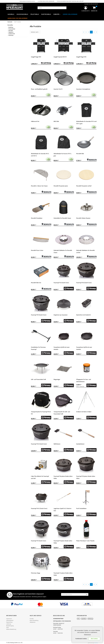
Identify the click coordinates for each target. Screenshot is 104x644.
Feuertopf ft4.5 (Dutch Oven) (39, 508)
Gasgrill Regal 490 (36, 57)
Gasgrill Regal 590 (81, 57)
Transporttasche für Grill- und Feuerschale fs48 (62, 413)
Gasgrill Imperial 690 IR (60, 57)
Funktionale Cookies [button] (81, 639)
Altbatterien (33, 622)
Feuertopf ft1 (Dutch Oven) (38, 541)
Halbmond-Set (35, 121)
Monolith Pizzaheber (37, 218)
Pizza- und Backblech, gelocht (39, 89)
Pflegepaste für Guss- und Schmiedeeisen (84, 381)
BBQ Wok (56, 121)
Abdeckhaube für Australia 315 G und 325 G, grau (86, 122)
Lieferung (9, 624)
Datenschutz (9, 622)
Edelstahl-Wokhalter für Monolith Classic (63, 251)
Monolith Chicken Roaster (83, 218)
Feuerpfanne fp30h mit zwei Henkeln (62, 348)
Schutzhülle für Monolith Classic (62, 218)
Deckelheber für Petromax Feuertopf (38, 348)
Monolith (11, 31)
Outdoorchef (12, 34)
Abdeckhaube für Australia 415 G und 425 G (40, 155)
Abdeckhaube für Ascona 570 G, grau (63, 155)
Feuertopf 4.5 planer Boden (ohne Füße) (63, 574)
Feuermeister (12, 29)
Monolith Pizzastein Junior (61, 186)
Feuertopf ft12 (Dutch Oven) (39, 444)
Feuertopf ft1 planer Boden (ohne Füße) (63, 542)
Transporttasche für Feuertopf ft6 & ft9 (41, 413)
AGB (7, 628)
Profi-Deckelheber (81, 508)
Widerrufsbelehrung (11, 629)
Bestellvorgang (10, 626)
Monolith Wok (80, 154)
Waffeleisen (57, 444)
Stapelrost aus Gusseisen (61, 315)
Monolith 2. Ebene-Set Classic (39, 186)
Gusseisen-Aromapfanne (83, 89)
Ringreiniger (57, 379)
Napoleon (11, 32)
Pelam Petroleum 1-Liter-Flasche (85, 541)
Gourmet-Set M (58, 89)
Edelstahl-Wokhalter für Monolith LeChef (85, 251)
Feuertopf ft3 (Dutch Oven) (61, 283)
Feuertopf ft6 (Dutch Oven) (84, 283)
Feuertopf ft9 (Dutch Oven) (39, 315)
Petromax (11, 35)
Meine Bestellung (34, 620)
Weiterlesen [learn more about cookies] (87, 635)
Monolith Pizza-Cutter (37, 250)
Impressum (9, 619)
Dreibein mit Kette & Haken (84, 412)
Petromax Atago (36, 573)
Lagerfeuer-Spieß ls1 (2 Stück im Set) (62, 510)
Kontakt (86, 4)
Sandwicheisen (80, 444)
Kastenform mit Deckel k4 (83, 315)
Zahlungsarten (10, 620)
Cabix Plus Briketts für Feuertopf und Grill (40, 477)
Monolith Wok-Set (36, 283)
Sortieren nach (35, 32)
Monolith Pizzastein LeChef (84, 186)
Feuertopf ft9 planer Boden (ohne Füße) (86, 477)
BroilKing (11, 27)
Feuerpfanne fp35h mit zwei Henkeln (84, 348)
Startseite (10, 22)
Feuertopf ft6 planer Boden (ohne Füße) (63, 477)
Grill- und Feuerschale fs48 (38, 379)
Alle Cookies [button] (94, 639)
